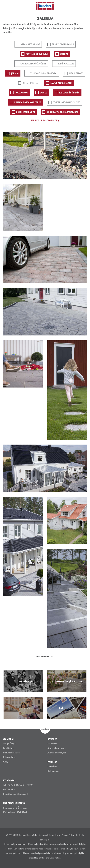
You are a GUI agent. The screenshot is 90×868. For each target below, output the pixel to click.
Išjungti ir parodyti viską (45, 120)
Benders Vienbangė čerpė (66, 102)
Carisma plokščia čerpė (33, 64)
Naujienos (52, 744)
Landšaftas (8, 748)
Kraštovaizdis (66, 64)
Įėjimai (15, 73)
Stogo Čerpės (10, 744)
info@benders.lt (20, 794)
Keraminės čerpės (69, 93)
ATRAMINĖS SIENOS (30, 44)
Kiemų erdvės (76, 73)
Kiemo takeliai (31, 83)
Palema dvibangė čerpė (28, 102)
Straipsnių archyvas (57, 748)
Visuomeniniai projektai (44, 73)
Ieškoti (85, 5)
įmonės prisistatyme (57, 753)
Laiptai (44, 93)
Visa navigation (6, 6)
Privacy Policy (68, 835)
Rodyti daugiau (45, 657)
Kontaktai (52, 766)
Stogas (64, 54)
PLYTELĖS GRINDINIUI (37, 54)
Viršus (45, 730)
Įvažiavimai (21, 93)
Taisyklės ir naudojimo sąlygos (46, 835)
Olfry (6, 762)
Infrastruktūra (10, 757)
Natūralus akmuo (61, 83)
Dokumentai (53, 771)
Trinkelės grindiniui (63, 44)
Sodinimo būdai (26, 112)
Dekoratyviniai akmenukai (62, 112)
